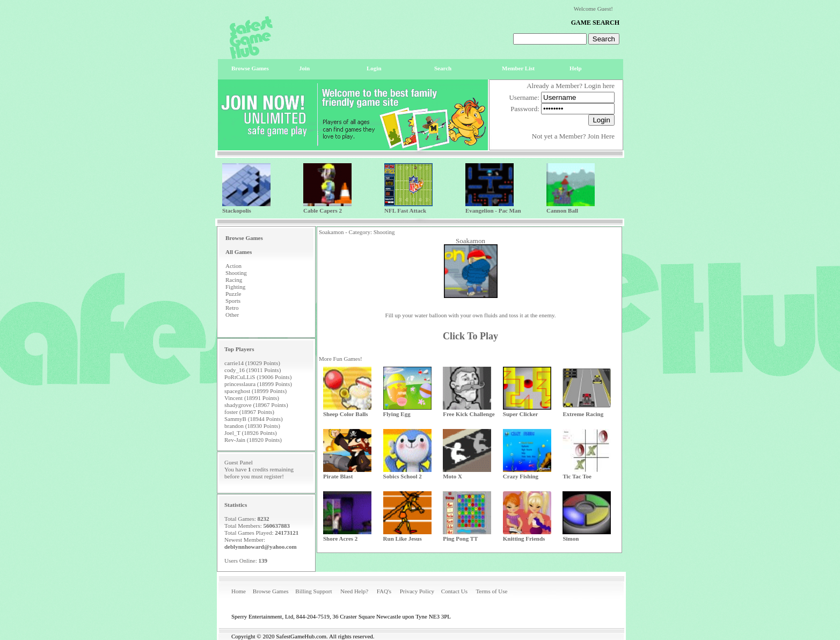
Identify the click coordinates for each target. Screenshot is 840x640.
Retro (232, 308)
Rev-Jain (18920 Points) (253, 440)
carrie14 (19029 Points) (252, 363)
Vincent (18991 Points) (252, 398)
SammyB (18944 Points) (254, 419)
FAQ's (384, 591)
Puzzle (233, 294)
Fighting (235, 287)
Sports (233, 301)
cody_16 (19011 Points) (253, 370)
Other (232, 315)
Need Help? (354, 591)
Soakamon (470, 241)
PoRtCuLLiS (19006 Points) (258, 377)
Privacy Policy (417, 591)
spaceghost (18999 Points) (255, 391)
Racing (234, 280)
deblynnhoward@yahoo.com (261, 547)
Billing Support (313, 591)
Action (233, 266)
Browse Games (271, 591)
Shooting (236, 273)
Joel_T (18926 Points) (251, 433)
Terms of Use (491, 591)
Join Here (601, 136)
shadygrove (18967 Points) (256, 405)
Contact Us (454, 591)
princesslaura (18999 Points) (258, 384)
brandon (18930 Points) (252, 426)
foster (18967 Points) (249, 412)
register (273, 476)
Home (239, 591)
